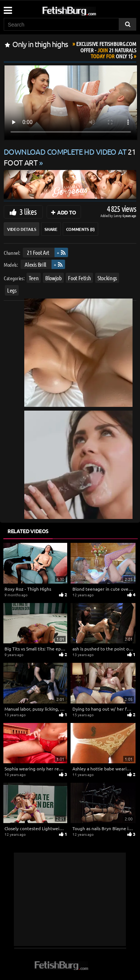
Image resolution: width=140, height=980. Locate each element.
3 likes (28, 211)
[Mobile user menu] (7, 8)
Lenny (118, 215)
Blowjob (53, 278)
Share (51, 229)
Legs (12, 290)
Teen (34, 278)
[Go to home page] (83, 10)
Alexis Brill (35, 264)
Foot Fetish (79, 278)
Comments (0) (80, 229)
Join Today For (106, 50)
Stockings (107, 278)
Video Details (21, 229)
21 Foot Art (38, 252)
